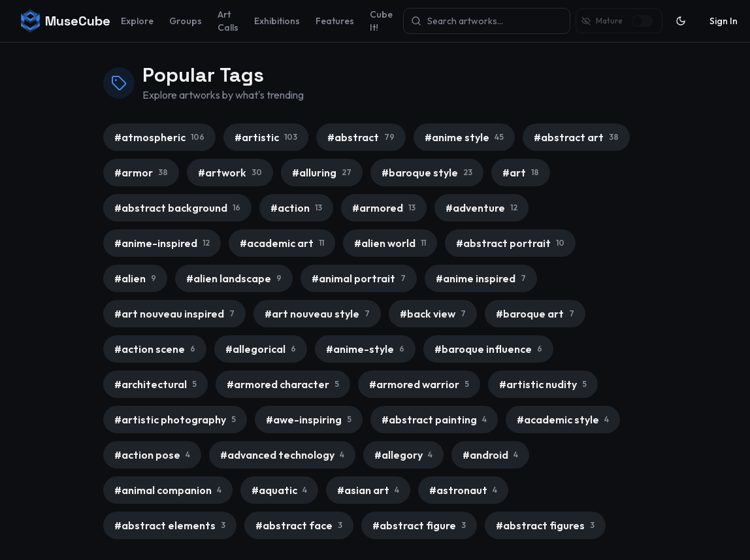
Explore (137, 21)
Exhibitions (277, 21)
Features (335, 21)
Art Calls (228, 21)
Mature (609, 21)
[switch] (642, 21)
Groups (186, 21)
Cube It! (381, 21)
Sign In (724, 21)
